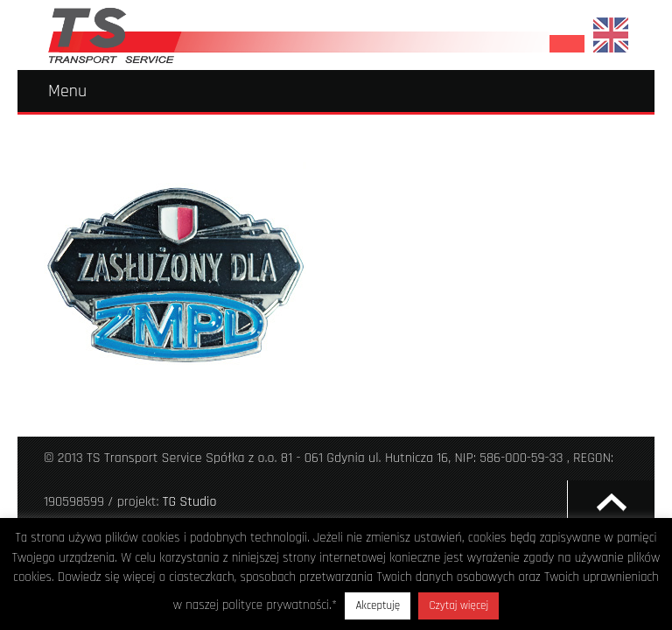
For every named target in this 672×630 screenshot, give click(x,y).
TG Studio (190, 502)
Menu (67, 91)
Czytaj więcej (458, 605)
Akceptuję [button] (378, 605)
